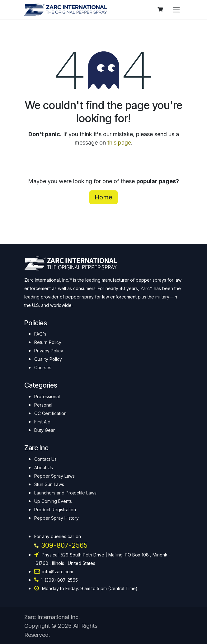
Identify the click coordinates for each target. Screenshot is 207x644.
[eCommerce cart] (160, 9)
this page (119, 143)
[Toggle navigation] (176, 10)
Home (103, 197)
